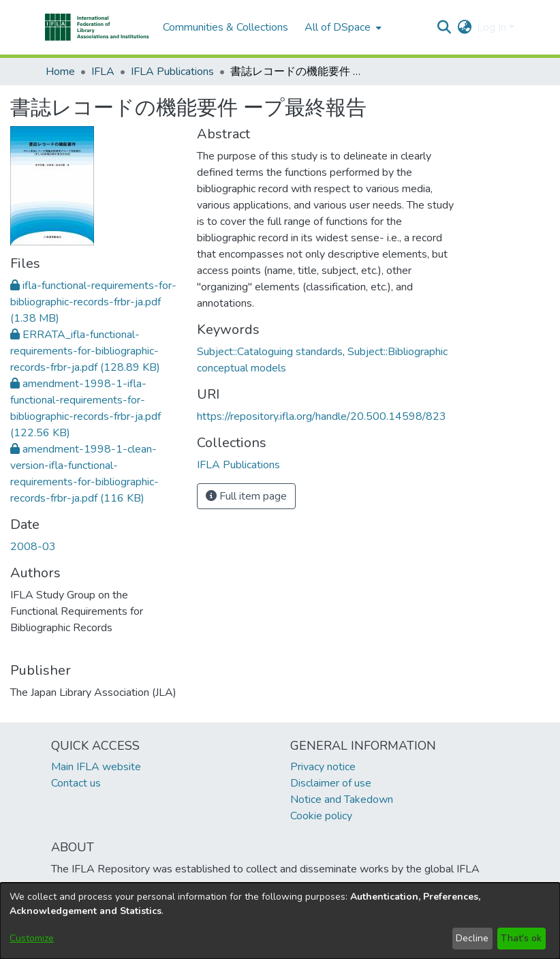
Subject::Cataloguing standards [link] (270, 352)
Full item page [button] (246, 496)
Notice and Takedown (342, 800)
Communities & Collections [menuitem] (225, 27)
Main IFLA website (96, 767)
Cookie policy (321, 816)
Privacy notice (323, 767)
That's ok (521, 938)
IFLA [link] (103, 72)
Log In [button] (493, 27)
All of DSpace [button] (338, 27)
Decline (472, 938)
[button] (97, 27)
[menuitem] (342, 27)
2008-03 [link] (33, 547)
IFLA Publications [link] (172, 72)
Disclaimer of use (331, 783)
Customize (32, 938)
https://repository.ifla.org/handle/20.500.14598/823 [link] (322, 416)
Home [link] (60, 72)
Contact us (76, 783)
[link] (93, 302)
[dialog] (280, 921)
